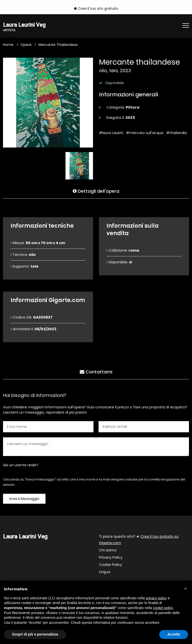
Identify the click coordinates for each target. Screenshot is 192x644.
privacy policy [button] (156, 598)
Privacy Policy (111, 558)
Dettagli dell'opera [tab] (96, 190)
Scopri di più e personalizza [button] (35, 634)
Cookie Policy (110, 565)
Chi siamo (108, 550)
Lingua (105, 572)
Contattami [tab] (96, 371)
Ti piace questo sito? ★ (139, 540)
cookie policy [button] (163, 608)
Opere (26, 45)
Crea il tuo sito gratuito (96, 8)
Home (8, 45)
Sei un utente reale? (21, 465)
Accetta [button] (174, 634)
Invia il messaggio (24, 499)
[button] (185, 589)
